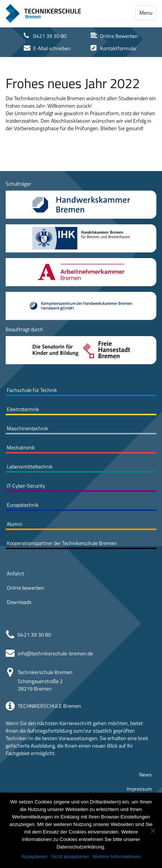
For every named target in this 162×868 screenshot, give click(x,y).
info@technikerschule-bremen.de (55, 653)
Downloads (19, 602)
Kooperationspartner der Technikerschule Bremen (62, 543)
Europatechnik (23, 505)
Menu (146, 13)
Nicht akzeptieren (70, 857)
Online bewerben (26, 588)
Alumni (14, 524)
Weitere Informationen (117, 857)
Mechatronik (21, 447)
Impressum (139, 789)
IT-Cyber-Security (26, 486)
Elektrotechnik (23, 409)
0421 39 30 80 (34, 634)
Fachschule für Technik (32, 390)
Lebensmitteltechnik (30, 466)
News (145, 774)
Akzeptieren (34, 857)
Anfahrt (15, 573)
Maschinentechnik (27, 428)
